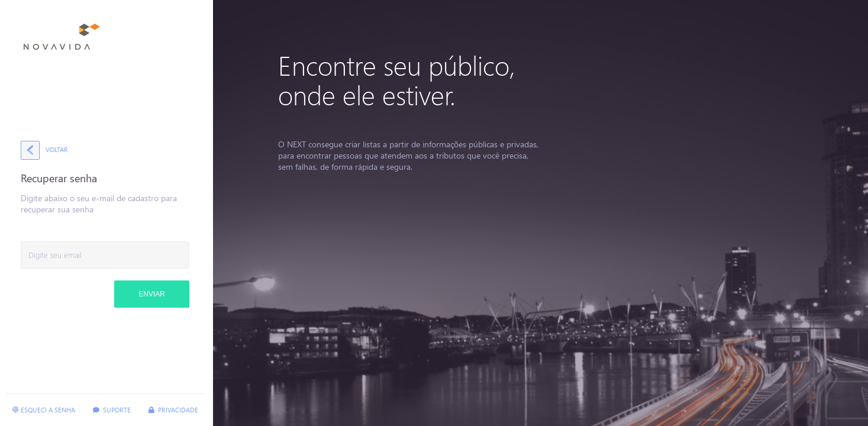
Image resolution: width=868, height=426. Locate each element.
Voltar (57, 149)
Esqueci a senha (44, 410)
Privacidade (173, 410)
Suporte (112, 410)
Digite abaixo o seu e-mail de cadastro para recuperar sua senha (99, 204)
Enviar (152, 294)
